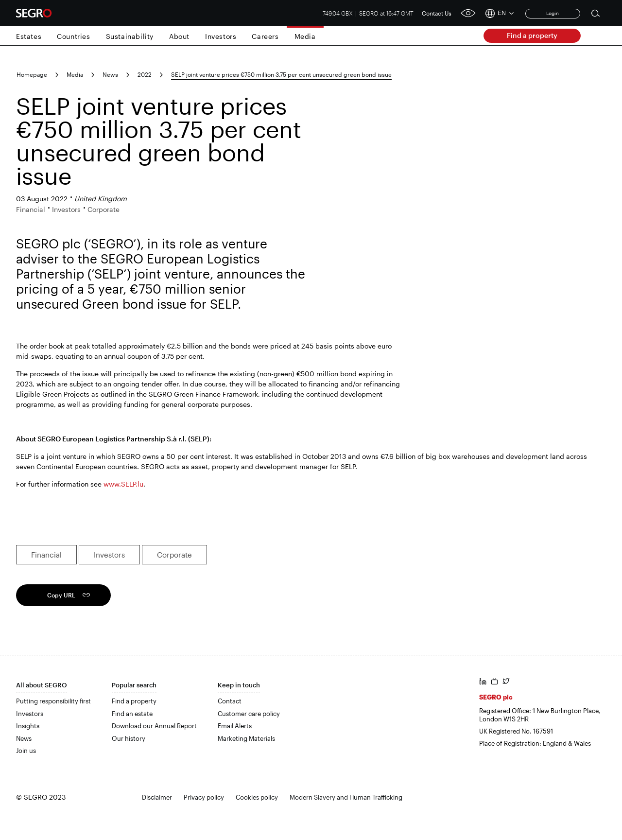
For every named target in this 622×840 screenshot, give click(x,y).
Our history (129, 738)
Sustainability (130, 36)
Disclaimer (157, 797)
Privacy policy (204, 797)
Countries (73, 36)
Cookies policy (257, 797)
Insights (28, 726)
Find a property (532, 35)
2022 (145, 74)
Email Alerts (235, 726)
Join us (26, 751)
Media (305, 36)
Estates (29, 36)
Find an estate (132, 714)
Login (553, 13)
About (179, 36)
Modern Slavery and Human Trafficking (346, 797)
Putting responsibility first (53, 701)
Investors (221, 36)
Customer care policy (249, 714)
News (110, 74)
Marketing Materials (246, 738)
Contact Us (437, 13)
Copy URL (61, 595)
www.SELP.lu (123, 484)
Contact (230, 701)
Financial (46, 555)
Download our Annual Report (154, 726)
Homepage (32, 74)
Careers (265, 36)
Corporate (174, 555)
